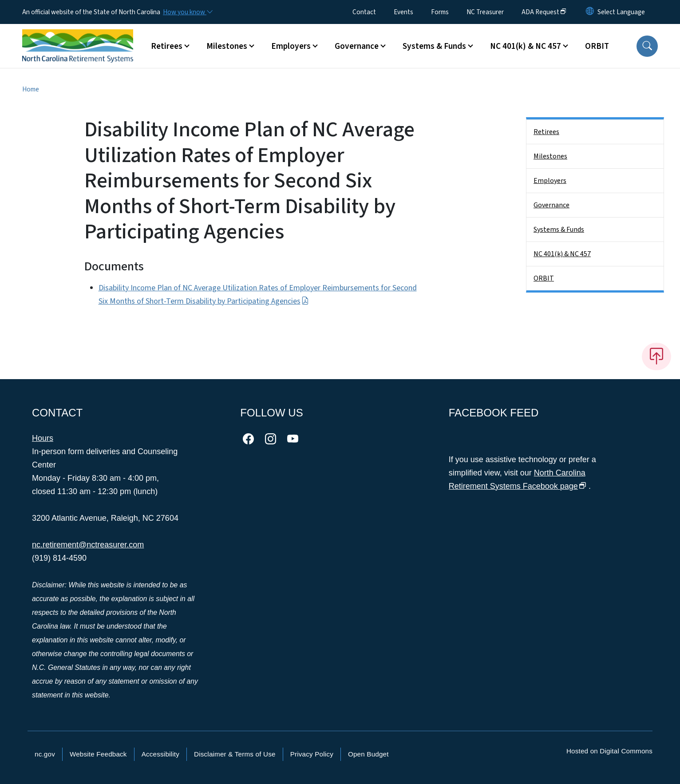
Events (403, 12)
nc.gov (45, 754)
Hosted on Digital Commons (609, 751)
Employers (550, 181)
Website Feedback (98, 754)
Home (31, 89)
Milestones (550, 156)
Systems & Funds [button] (434, 46)
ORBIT (597, 46)
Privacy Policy (312, 754)
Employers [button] (291, 46)
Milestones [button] (227, 46)
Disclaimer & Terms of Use (235, 754)
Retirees (546, 132)
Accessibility (160, 754)
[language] (621, 12)
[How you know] (187, 12)
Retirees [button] (167, 46)
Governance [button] (357, 46)
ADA (544, 12)
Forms (440, 12)
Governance (552, 205)
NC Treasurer (485, 12)
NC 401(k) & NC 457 (562, 254)
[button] (647, 46)
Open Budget (368, 754)
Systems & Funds (559, 230)
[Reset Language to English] (590, 12)
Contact (364, 12)
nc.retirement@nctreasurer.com (88, 545)
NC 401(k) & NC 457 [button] (526, 46)
